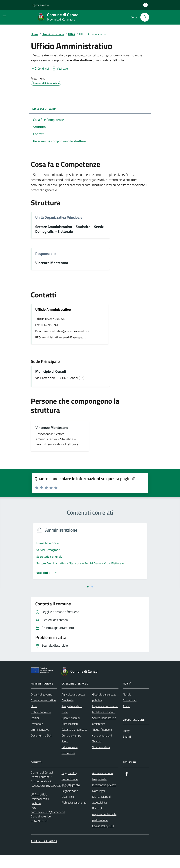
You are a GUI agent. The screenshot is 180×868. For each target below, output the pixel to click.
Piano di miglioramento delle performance (104, 827)
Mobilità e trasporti (104, 725)
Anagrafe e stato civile (72, 722)
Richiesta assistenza (74, 816)
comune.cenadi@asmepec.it (48, 825)
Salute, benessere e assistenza (104, 734)
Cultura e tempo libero (71, 752)
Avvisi (126, 719)
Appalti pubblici (71, 731)
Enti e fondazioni (41, 725)
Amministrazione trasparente (102, 789)
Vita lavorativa (101, 760)
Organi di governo (42, 708)
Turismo (97, 754)
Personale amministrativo (40, 740)
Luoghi (127, 744)
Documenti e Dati (41, 749)
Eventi (127, 750)
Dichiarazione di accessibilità (102, 813)
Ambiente (67, 713)
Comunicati (130, 713)
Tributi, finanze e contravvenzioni (102, 746)
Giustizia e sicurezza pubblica (104, 711)
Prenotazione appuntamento (71, 795)
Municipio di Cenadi (51, 371)
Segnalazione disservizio (70, 807)
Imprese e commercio (105, 719)
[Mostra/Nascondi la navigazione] (4, 17)
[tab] (88, 600)
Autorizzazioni (70, 737)
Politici (35, 731)
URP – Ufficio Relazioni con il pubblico (40, 812)
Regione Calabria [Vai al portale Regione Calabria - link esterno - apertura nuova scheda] (40, 5)
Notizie (127, 708)
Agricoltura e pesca (73, 708)
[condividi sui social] (40, 68)
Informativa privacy (104, 798)
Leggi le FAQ (69, 786)
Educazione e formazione (70, 763)
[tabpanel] (60, 560)
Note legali (99, 804)
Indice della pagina (90, 109)
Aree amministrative (43, 713)
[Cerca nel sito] (145, 17)
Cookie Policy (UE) (103, 839)
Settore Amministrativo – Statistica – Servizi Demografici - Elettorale (70, 229)
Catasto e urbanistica (74, 743)
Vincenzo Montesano (52, 263)
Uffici (34, 719)
